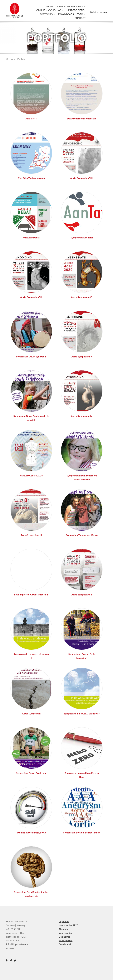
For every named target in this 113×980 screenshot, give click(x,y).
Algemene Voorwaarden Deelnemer (66, 933)
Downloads (66, 14)
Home (50, 6)
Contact (80, 18)
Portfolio (46, 14)
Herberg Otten (76, 10)
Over (80, 14)
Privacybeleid (66, 940)
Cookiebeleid (65, 944)
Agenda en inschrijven (71, 6)
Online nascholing (49, 10)
